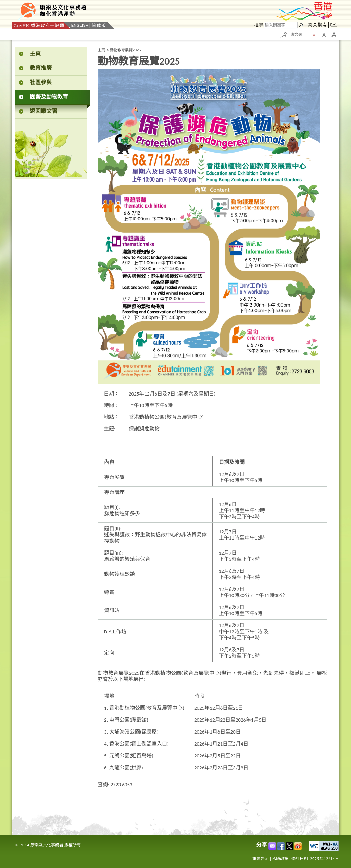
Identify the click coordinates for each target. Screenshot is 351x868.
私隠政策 (280, 859)
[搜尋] (281, 25)
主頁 (101, 50)
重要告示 (261, 859)
